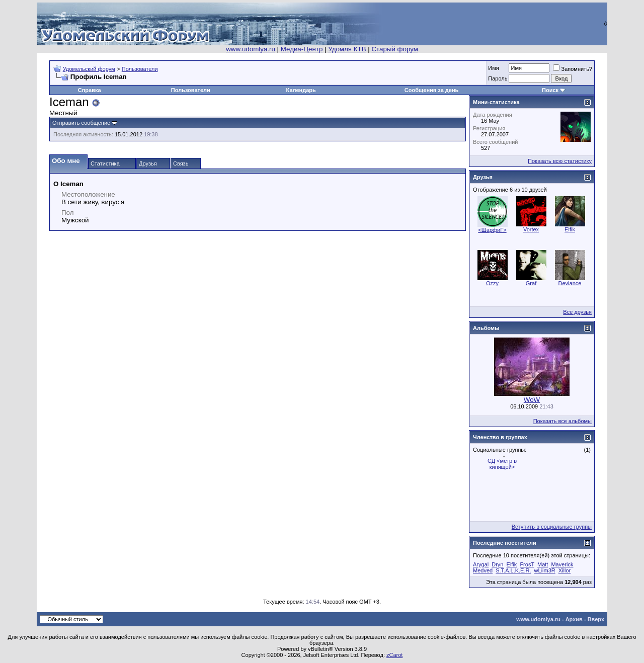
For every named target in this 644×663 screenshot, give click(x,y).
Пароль (498, 78)
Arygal (481, 564)
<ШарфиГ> (492, 230)
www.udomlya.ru (251, 49)
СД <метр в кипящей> (502, 464)
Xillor (565, 570)
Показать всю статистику (560, 161)
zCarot (394, 655)
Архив (574, 619)
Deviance (570, 283)
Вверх (596, 619)
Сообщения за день (431, 90)
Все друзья (577, 312)
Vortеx (531, 229)
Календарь (301, 90)
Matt (543, 564)
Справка (90, 90)
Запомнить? (573, 69)
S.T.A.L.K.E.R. (513, 570)
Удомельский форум (89, 69)
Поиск (550, 90)
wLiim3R (545, 570)
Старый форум (394, 49)
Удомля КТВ (347, 49)
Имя (493, 68)
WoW (532, 400)
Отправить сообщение (81, 123)
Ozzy (492, 283)
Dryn (497, 564)
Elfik (570, 229)
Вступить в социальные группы (552, 527)
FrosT (527, 564)
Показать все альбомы (562, 421)
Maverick (562, 564)
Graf (531, 283)
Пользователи (140, 69)
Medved (483, 570)
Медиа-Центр (302, 49)
